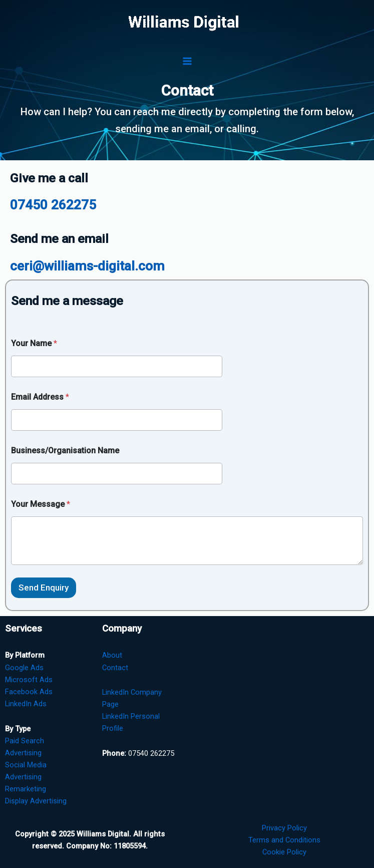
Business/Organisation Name (65, 451)
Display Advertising (36, 801)
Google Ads (24, 668)
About (112, 655)
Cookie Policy (284, 852)
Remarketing (26, 789)
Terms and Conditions (284, 840)
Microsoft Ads (29, 680)
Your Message (41, 504)
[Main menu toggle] (187, 61)
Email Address (40, 397)
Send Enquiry (44, 588)
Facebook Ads (29, 692)
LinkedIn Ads (26, 704)
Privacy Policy (284, 828)
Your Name (34, 343)
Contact (115, 668)
